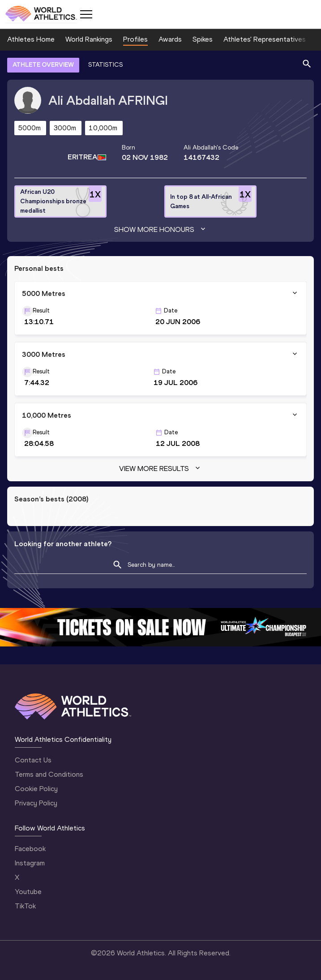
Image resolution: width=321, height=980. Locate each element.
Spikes (203, 39)
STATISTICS (105, 65)
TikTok (25, 906)
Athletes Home (31, 39)
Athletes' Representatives (265, 39)
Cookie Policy (36, 789)
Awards (170, 39)
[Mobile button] (86, 14)
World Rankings (89, 39)
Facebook (30, 849)
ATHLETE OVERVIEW (43, 65)
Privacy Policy (36, 803)
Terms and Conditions (49, 774)
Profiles (135, 39)
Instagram (30, 863)
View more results (160, 469)
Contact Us (33, 760)
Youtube (28, 892)
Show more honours (161, 230)
